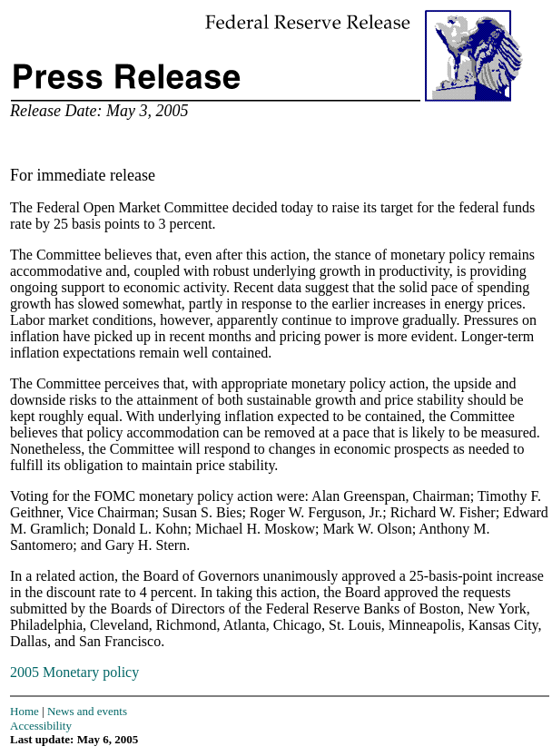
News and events (87, 711)
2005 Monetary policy (74, 672)
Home (25, 711)
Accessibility (41, 726)
